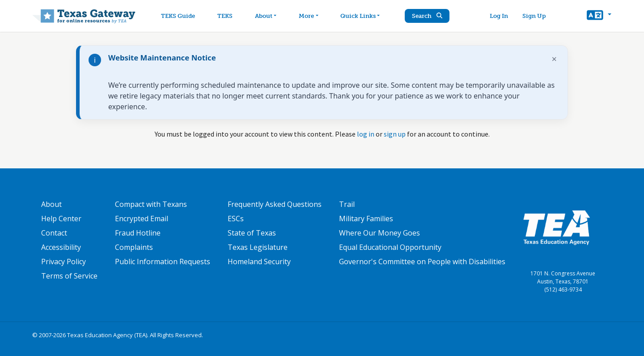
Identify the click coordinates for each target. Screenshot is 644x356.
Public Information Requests (163, 262)
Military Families (366, 219)
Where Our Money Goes (379, 233)
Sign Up (534, 16)
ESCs (236, 219)
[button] (599, 16)
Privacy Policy (64, 262)
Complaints (134, 247)
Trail (347, 204)
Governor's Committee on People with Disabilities (422, 262)
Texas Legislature (258, 247)
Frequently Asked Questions (275, 204)
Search (427, 16)
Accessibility (61, 247)
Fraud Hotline (138, 233)
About (51, 204)
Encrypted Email (142, 219)
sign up (395, 134)
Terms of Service (69, 276)
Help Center (61, 219)
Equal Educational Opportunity (390, 247)
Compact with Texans (151, 204)
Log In (499, 16)
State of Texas (252, 233)
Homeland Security (259, 262)
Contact (54, 233)
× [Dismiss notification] (554, 59)
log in (366, 134)
